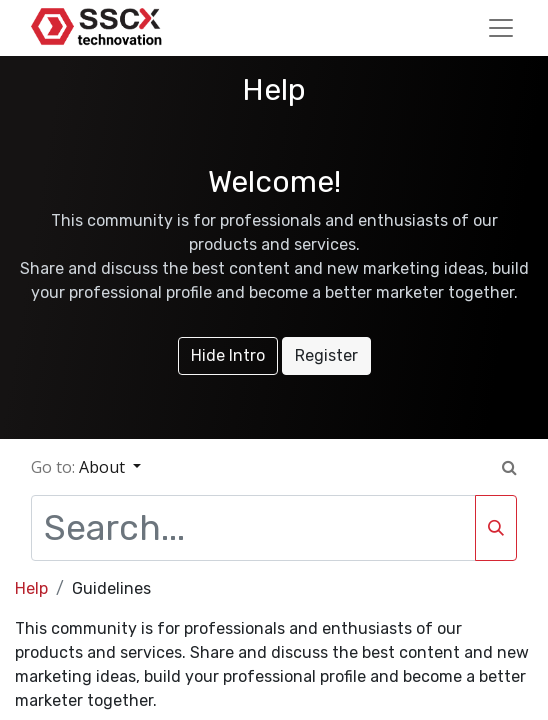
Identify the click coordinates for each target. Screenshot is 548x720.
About (104, 467)
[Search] (496, 528)
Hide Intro (228, 355)
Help (31, 588)
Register (326, 355)
